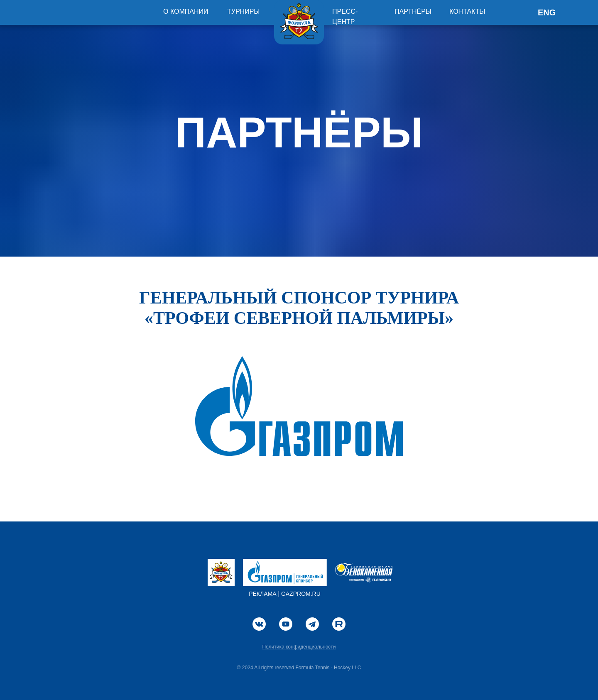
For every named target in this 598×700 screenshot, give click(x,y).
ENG (547, 12)
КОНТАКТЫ (467, 11)
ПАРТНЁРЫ (413, 11)
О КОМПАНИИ (186, 11)
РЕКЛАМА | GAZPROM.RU (285, 594)
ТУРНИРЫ (244, 11)
